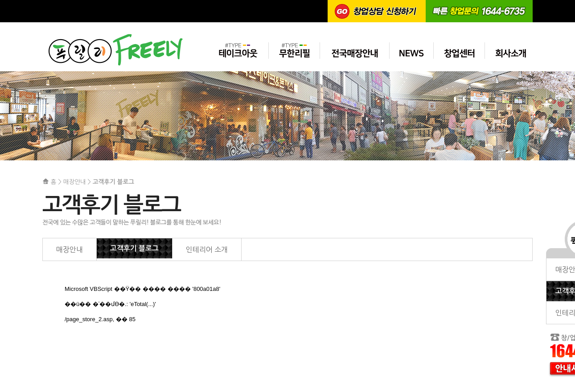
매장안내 (70, 249)
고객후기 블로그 (134, 248)
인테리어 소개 (207, 249)
